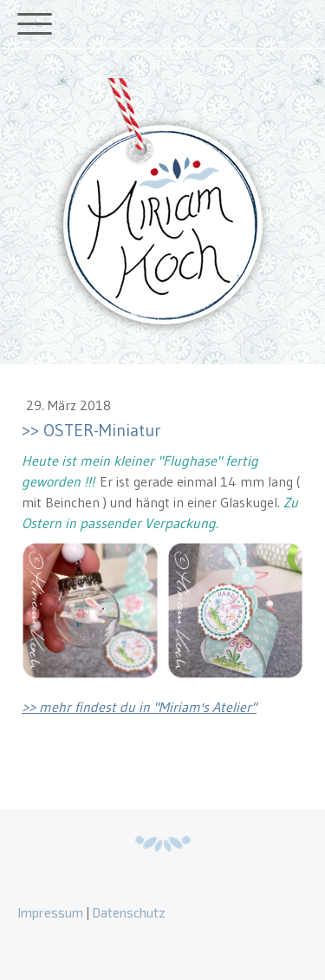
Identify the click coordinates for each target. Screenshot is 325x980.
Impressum (50, 912)
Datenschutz (129, 912)
